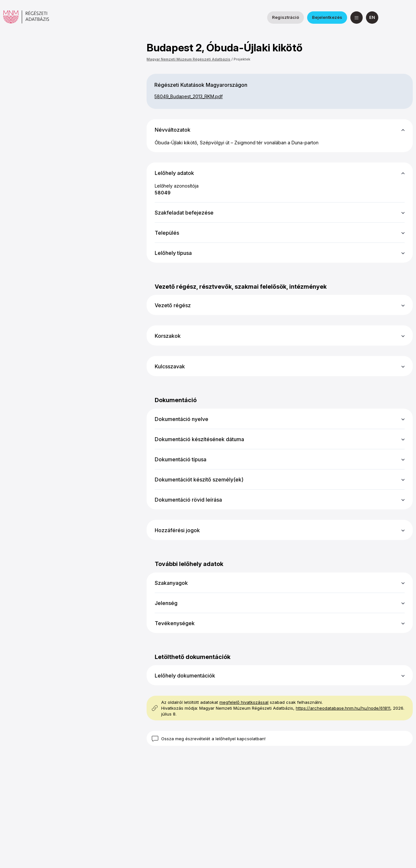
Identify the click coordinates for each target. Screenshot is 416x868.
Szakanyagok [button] (171, 583)
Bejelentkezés (327, 17)
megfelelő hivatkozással (244, 702)
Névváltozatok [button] (173, 130)
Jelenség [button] (166, 603)
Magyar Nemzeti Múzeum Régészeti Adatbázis (188, 59)
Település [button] (167, 233)
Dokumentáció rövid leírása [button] (188, 500)
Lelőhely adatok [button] (174, 173)
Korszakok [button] (168, 336)
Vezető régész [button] (173, 305)
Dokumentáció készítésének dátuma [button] (199, 439)
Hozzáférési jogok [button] (177, 530)
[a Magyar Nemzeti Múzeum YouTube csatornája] (407, 18)
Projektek (242, 59)
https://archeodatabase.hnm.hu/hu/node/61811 (343, 708)
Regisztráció (286, 17)
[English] (372, 18)
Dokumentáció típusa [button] (181, 459)
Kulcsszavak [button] (170, 366)
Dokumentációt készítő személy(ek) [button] (199, 480)
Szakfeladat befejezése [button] (184, 213)
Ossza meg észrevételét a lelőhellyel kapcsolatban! (213, 739)
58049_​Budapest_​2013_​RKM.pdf (188, 96)
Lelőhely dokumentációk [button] (185, 676)
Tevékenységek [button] (175, 623)
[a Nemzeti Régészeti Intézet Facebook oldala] (391, 18)
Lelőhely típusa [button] (173, 253)
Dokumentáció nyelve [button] (182, 419)
